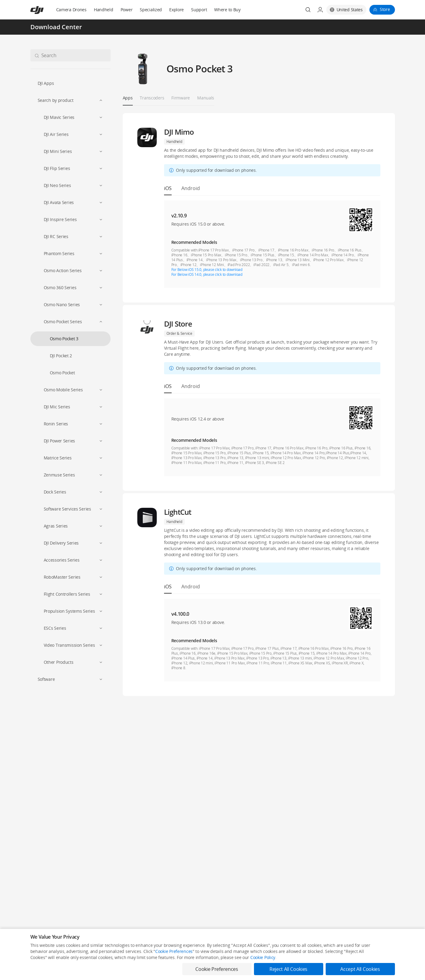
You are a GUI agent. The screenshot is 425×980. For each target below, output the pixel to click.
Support (199, 10)
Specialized (151, 10)
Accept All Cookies (360, 969)
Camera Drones (71, 10)
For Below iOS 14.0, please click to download (207, 274)
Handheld (104, 10)
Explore (177, 10)
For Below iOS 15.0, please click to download (207, 270)
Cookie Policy (263, 957)
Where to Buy (227, 10)
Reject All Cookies (288, 969)
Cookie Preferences (174, 951)
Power (127, 10)
